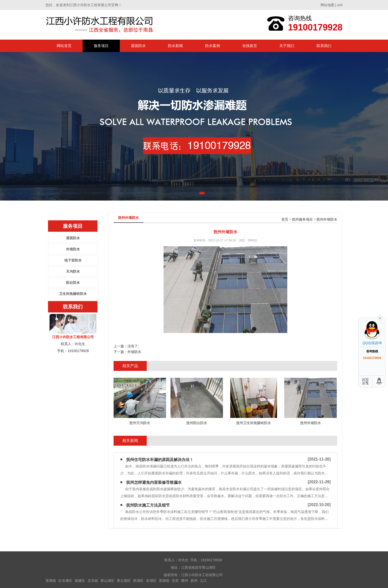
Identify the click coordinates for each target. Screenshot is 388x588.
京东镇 (93, 581)
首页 (285, 219)
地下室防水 (73, 260)
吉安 (175, 581)
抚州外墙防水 (327, 219)
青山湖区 (107, 581)
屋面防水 (138, 46)
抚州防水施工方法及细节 (148, 505)
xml (340, 5)
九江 (203, 581)
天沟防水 (73, 271)
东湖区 (151, 581)
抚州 (194, 581)
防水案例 (213, 46)
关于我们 (287, 46)
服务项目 (101, 46)
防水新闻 (175, 46)
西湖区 (138, 581)
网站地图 (327, 5)
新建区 (80, 581)
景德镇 (164, 581)
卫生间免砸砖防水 (73, 294)
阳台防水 (73, 282)
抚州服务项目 (302, 219)
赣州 (185, 581)
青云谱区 (124, 581)
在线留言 (250, 46)
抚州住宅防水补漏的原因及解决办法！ (160, 460)
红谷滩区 (65, 581)
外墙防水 (73, 249)
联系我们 (324, 46)
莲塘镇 (51, 581)
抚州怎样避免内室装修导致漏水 (154, 482)
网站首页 (64, 46)
